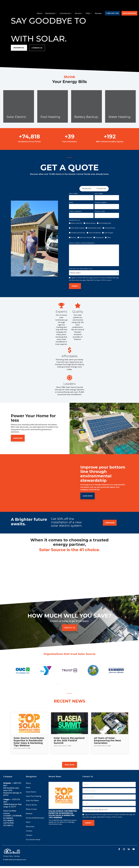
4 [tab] (63, 685)
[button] (119, 849)
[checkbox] (94, 189)
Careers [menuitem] (29, 835)
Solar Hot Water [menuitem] (32, 800)
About (39, 5)
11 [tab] (82, 685)
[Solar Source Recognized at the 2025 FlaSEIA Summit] (69, 723)
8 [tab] (74, 685)
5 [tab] (66, 685)
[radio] (87, 189)
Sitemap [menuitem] (17, 856)
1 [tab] (55, 685)
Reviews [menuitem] (29, 813)
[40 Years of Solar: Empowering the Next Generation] (110, 723)
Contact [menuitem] (29, 831)
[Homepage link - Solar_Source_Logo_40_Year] (12, 853)
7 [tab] (71, 685)
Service (79, 5)
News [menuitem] (28, 787)
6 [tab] (68, 685)
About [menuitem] (28, 783)
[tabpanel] (23, 670)
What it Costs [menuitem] (31, 809)
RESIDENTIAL (19, 48)
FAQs (89, 5)
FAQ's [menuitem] (28, 822)
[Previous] (16, 239)
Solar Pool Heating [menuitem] (34, 796)
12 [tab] (85, 685)
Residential (51, 5)
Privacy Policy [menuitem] (8, 856)
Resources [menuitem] (30, 826)
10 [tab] (79, 685)
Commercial (66, 5)
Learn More (106, 496)
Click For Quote (129, 5)
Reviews (98, 5)
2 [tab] (58, 685)
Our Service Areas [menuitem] (33, 840)
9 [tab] (77, 685)
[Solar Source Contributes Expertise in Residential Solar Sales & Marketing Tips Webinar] (29, 723)
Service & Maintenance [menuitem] (35, 818)
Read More (70, 765)
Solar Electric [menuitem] (31, 792)
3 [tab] (60, 685)
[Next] (53, 239)
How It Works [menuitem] (31, 805)
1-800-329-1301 (112, 5)
